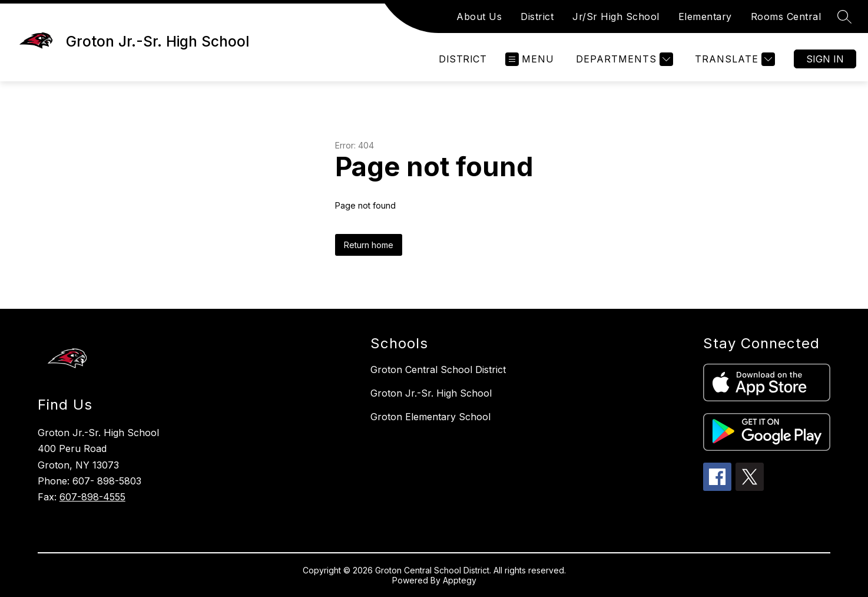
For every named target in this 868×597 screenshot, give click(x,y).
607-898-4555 (92, 497)
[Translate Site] (733, 59)
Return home (369, 245)
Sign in (825, 59)
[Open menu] (530, 59)
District (537, 17)
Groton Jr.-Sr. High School (431, 393)
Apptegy (460, 580)
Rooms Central (786, 17)
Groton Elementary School (430, 417)
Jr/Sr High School (616, 17)
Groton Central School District (438, 370)
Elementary (705, 17)
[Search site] (844, 17)
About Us (479, 17)
